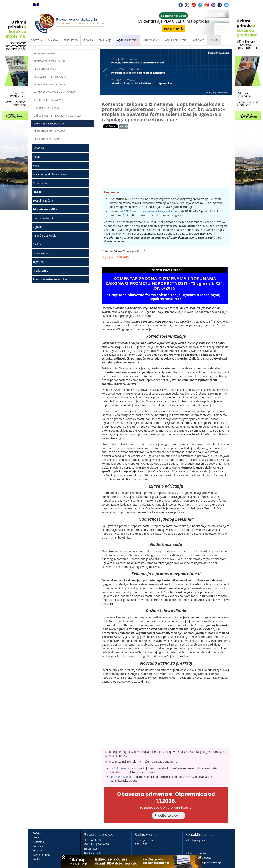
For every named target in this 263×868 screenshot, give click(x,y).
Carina (37, 244)
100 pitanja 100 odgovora (50, 123)
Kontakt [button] (198, 40)
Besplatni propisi (44, 53)
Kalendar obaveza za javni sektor (55, 92)
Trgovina (38, 262)
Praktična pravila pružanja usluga (203, 862)
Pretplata (38, 846)
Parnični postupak (44, 236)
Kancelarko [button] (151, 40)
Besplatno (71, 40)
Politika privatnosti (196, 854)
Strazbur (38, 192)
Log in (214, 40)
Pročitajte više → (169, 815)
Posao (37, 157)
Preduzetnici (41, 271)
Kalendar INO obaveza (48, 100)
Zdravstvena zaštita (45, 209)
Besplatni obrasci (45, 69)
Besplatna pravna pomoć (49, 131)
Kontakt (37, 859)
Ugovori (38, 227)
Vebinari (37, 851)
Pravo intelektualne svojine (50, 279)
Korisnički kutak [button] (176, 40)
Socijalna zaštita (43, 201)
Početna (37, 40)
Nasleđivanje (41, 183)
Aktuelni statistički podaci (50, 77)
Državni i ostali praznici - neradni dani (58, 116)
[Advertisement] (62, 315)
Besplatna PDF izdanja (47, 139)
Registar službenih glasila (50, 61)
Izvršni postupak (43, 218)
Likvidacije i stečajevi (46, 108)
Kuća (36, 165)
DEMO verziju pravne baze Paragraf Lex (149, 211)
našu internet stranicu (124, 768)
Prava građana (42, 253)
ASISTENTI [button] (127, 40)
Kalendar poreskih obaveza (51, 85)
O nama (53, 40)
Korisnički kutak (41, 855)
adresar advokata (121, 777)
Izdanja (88, 40)
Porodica (38, 148)
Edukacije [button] (105, 40)
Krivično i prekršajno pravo (50, 174)
